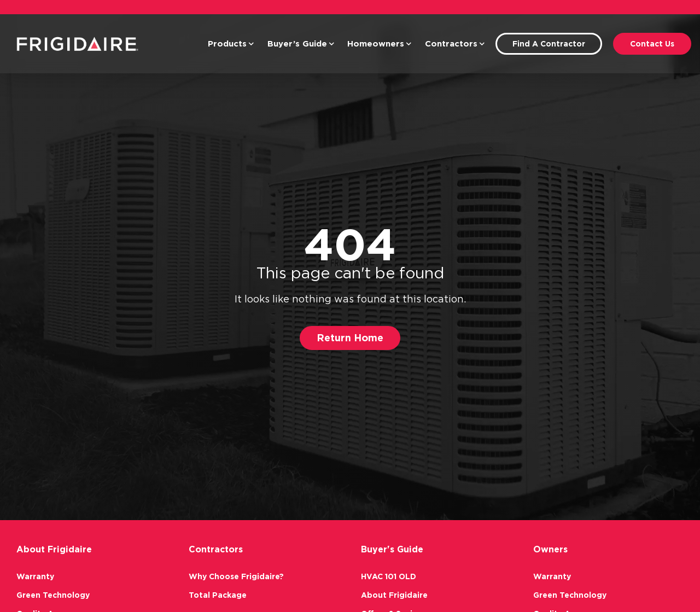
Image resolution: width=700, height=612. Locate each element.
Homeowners (380, 44)
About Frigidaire (394, 595)
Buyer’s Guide (301, 44)
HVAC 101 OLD (389, 576)
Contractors (455, 44)
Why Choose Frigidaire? (236, 576)
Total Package (218, 595)
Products (231, 44)
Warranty (35, 576)
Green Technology (53, 595)
